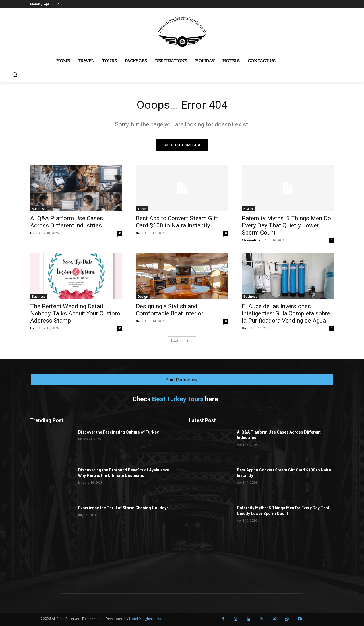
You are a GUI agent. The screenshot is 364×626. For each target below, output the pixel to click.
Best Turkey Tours (178, 399)
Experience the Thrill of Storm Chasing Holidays (123, 508)
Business (39, 209)
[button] (15, 75)
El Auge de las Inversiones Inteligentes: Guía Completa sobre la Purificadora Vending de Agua (286, 314)
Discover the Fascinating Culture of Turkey (118, 432)
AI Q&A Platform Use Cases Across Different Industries (67, 222)
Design (143, 297)
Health (248, 209)
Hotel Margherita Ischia (148, 619)
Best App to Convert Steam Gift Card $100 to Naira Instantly (177, 222)
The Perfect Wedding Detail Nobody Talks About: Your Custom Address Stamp (75, 314)
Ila (32, 233)
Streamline (251, 240)
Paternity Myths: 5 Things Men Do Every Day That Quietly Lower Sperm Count (286, 226)
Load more (182, 341)
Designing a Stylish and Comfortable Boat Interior (170, 310)
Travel (142, 209)
